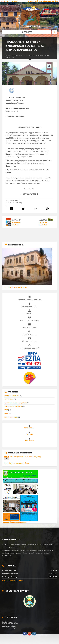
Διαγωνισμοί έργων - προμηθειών (16, 403)
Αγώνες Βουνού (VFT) (29, 305)
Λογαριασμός (29, 428)
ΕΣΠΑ (6, 410)
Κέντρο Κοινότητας (30, 340)
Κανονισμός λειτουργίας (29, 319)
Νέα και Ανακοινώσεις (12, 396)
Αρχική (8, 55)
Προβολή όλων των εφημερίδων (15, 522)
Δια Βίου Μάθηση (29, 333)
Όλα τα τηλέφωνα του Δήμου (13, 580)
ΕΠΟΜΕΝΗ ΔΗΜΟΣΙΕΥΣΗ (43, 220)
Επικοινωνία (30, 441)
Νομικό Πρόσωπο (29, 326)
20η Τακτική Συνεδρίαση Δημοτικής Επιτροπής (25, 457)
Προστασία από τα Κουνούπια (29, 298)
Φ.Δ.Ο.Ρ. (29, 312)
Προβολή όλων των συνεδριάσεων (17, 463)
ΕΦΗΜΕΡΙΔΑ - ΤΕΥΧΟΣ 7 (17, 223)
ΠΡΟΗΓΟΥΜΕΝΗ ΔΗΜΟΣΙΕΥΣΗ (17, 220)
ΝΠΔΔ (6, 413)
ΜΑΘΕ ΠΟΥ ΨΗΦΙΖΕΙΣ (9, 1)
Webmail (30, 434)
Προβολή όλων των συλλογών (15, 288)
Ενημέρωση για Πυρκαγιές (30, 347)
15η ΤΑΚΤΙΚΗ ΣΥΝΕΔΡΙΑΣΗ (43, 223)
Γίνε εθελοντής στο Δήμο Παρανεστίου (42, 1)
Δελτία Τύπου (9, 399)
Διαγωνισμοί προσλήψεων (13, 406)
